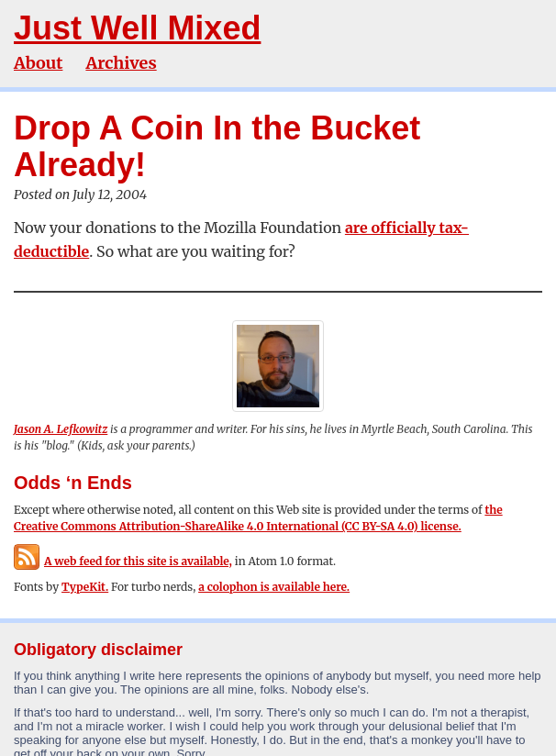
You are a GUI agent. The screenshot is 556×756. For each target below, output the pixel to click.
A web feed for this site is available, (123, 561)
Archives (121, 63)
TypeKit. (85, 587)
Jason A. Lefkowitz (61, 429)
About (38, 63)
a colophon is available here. (274, 587)
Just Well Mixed (137, 28)
